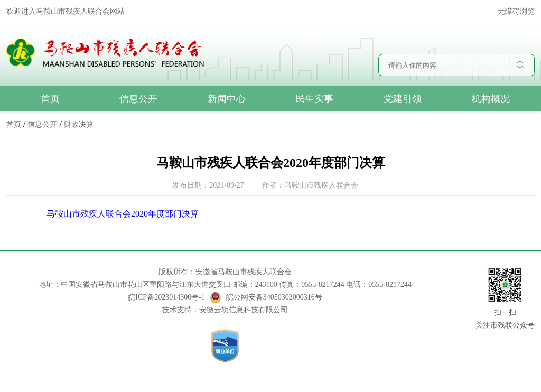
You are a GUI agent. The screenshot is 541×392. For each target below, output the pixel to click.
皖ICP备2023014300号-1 (166, 297)
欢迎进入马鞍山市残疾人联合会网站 (66, 11)
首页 (50, 99)
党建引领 (403, 99)
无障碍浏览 (516, 11)
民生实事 (314, 99)
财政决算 (79, 124)
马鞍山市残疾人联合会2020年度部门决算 (123, 214)
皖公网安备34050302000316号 (266, 297)
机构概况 (491, 99)
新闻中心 (227, 99)
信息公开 (138, 99)
